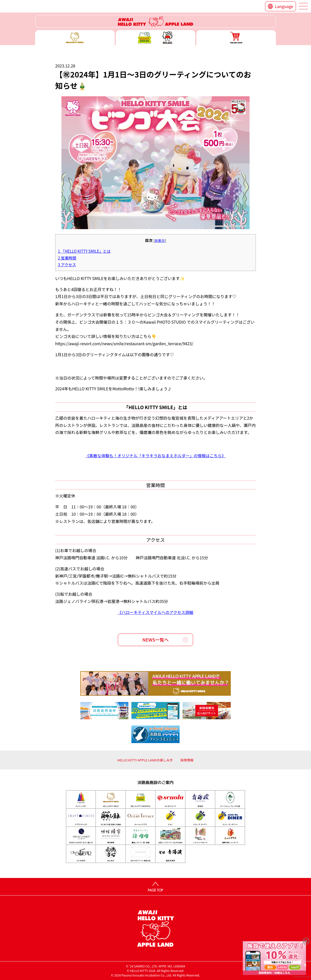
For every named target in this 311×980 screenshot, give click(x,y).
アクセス (67, 264)
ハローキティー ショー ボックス (156, 38)
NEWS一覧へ (156, 640)
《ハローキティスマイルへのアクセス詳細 (155, 612)
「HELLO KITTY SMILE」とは (84, 251)
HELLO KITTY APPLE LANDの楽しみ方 (145, 760)
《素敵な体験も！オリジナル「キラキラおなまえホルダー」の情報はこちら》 (155, 456)
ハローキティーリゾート (155, 21)
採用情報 (187, 760)
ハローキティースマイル (75, 38)
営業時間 (67, 258)
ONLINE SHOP (236, 38)
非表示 (160, 240)
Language (284, 6)
